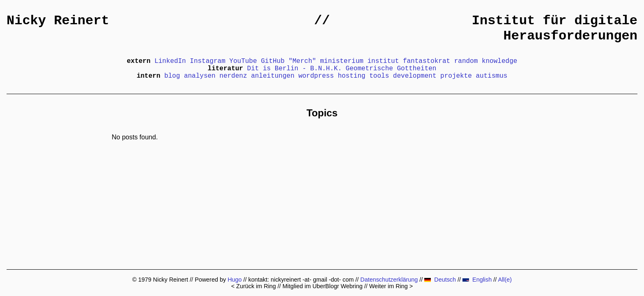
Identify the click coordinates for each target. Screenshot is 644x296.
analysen (200, 76)
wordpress (316, 76)
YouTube (243, 61)
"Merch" (302, 61)
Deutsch (440, 280)
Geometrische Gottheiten (391, 69)
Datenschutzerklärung (389, 280)
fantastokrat (427, 61)
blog (172, 76)
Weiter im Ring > (391, 286)
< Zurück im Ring (254, 286)
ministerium (342, 61)
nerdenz (233, 76)
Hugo (235, 280)
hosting (351, 76)
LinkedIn (170, 61)
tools (379, 76)
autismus (492, 76)
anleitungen (273, 76)
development (415, 76)
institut (383, 61)
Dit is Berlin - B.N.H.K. (294, 69)
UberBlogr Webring (338, 286)
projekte (456, 76)
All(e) (505, 280)
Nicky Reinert (58, 21)
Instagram (207, 61)
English (477, 280)
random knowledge (486, 61)
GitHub (273, 61)
